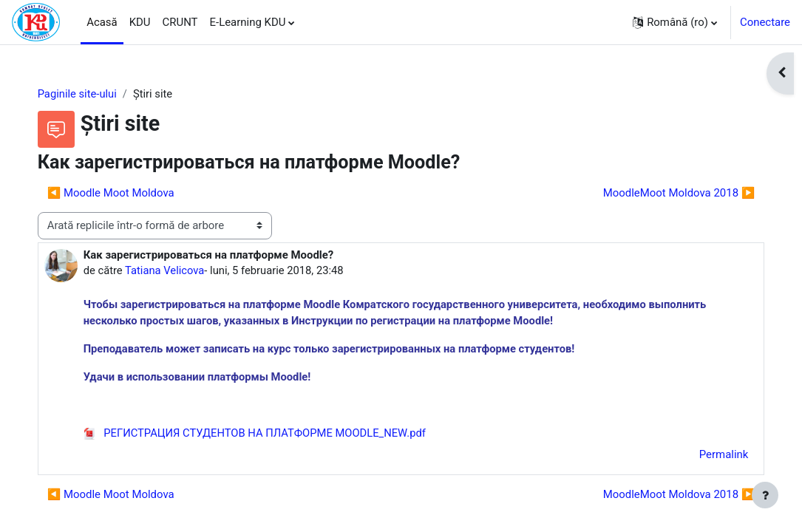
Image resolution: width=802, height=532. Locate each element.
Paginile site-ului (93, 94)
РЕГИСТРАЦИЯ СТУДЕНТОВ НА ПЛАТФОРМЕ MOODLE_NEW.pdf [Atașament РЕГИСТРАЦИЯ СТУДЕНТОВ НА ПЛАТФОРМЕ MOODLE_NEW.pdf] (272, 434)
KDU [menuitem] (140, 22)
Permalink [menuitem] (708, 457)
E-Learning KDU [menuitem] (248, 22)
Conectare (765, 22)
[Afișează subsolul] (765, 495)
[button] (675, 22)
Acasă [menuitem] (102, 22)
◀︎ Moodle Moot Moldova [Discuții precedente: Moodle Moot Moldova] (126, 194)
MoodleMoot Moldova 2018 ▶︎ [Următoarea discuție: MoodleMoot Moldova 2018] (664, 194)
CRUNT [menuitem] (180, 22)
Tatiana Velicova (181, 270)
